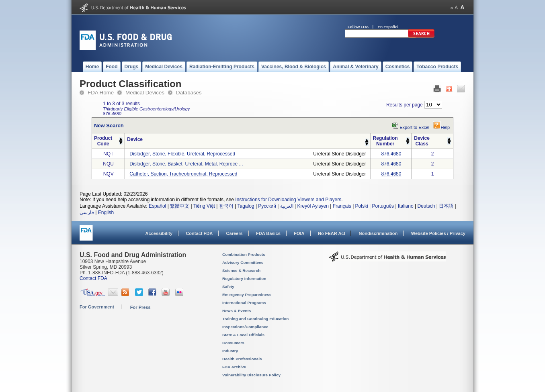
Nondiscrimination (378, 233)
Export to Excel (414, 127)
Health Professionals (242, 359)
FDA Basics (268, 233)
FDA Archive (234, 367)
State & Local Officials (243, 335)
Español (157, 206)
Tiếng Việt (204, 206)
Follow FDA (358, 27)
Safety (228, 287)
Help (441, 127)
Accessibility (159, 233)
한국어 (226, 206)
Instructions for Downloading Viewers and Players (288, 200)
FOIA (299, 233)
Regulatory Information (244, 279)
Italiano (406, 206)
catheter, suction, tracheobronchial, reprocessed (183, 174)
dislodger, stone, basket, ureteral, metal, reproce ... (186, 164)
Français (342, 206)
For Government (97, 307)
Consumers (233, 343)
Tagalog (246, 206)
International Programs (244, 303)
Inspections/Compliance (245, 327)
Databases (189, 93)
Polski (362, 206)
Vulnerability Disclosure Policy (251, 375)
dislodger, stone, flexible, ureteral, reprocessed (182, 154)
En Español (388, 27)
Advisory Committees (243, 262)
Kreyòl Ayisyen (313, 206)
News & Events (237, 311)
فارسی (87, 212)
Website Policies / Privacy (438, 233)
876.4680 (391, 154)
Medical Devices (145, 93)
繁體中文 (180, 206)
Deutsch (426, 206)
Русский (267, 206)
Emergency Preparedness (247, 295)
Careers (235, 233)
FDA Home (101, 93)
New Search (109, 126)
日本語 (446, 206)
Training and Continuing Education (255, 319)
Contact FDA (199, 233)
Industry (230, 351)
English (106, 212)
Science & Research (241, 271)
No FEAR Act (332, 233)
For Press (140, 307)
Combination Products (244, 254)
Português (383, 206)
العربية (287, 206)
